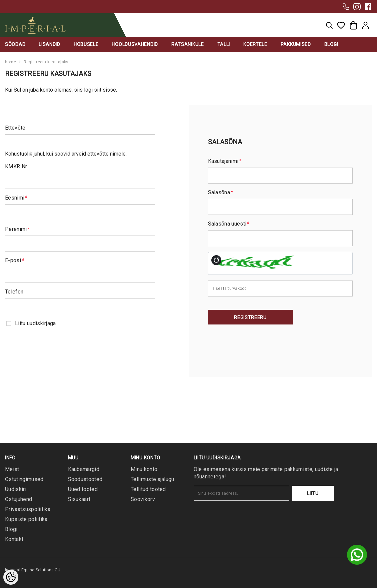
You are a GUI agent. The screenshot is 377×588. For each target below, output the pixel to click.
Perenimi (17, 229)
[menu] (329, 25)
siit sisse (105, 90)
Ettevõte (15, 128)
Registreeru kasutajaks (46, 62)
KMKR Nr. (16, 166)
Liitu (313, 493)
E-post (14, 260)
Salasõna (220, 192)
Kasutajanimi (224, 161)
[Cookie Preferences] (11, 577)
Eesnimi (16, 198)
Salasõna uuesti (228, 224)
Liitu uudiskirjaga (35, 323)
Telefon (14, 292)
